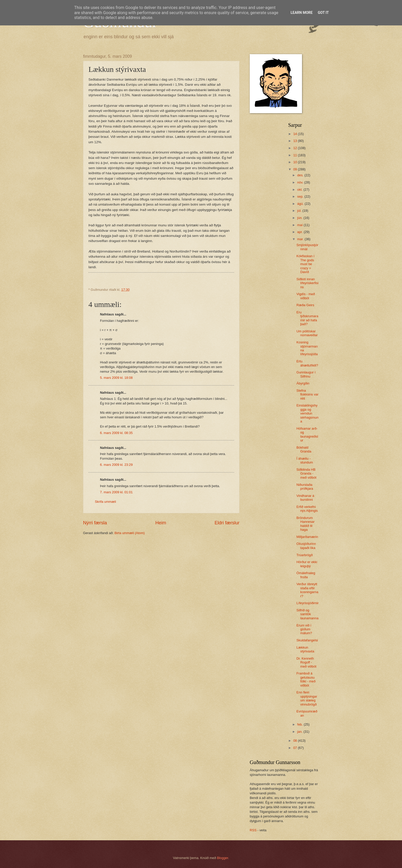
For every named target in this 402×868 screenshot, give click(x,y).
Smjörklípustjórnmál (307, 247)
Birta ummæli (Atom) (129, 533)
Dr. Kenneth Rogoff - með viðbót (306, 662)
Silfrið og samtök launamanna (307, 614)
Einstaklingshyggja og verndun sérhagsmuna (307, 413)
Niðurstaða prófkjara (305, 487)
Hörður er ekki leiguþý (307, 564)
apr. (300, 232)
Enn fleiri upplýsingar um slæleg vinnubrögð (307, 698)
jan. (300, 732)
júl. (300, 211)
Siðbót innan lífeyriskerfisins (307, 283)
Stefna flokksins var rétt (307, 394)
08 (296, 741)
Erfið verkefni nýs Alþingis (307, 509)
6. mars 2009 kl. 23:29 (116, 465)
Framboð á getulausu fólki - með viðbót (306, 679)
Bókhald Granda (304, 449)
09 (296, 169)
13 (296, 141)
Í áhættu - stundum (305, 460)
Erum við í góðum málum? (304, 629)
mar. (301, 239)
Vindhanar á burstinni (305, 498)
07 (296, 748)
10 (296, 162)
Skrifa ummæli (105, 502)
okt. (300, 190)
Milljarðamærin (307, 537)
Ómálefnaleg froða (306, 575)
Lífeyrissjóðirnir (308, 603)
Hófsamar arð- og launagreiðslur (307, 434)
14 (296, 134)
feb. (300, 724)
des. (301, 175)
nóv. (301, 182)
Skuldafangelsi (307, 640)
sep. (301, 196)
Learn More (301, 13)
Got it (323, 13)
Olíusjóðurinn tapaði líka (306, 546)
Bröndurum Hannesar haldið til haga (305, 524)
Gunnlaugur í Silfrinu (306, 374)
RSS (253, 830)
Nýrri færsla (95, 523)
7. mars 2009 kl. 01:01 (116, 492)
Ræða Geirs (305, 305)
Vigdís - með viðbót (306, 296)
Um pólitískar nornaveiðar (307, 333)
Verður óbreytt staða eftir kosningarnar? (307, 590)
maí (300, 225)
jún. (300, 218)
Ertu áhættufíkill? (307, 363)
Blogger (223, 858)
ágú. (301, 204)
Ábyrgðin (303, 383)
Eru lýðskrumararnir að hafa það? (307, 318)
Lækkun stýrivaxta (305, 649)
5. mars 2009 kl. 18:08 (116, 378)
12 (296, 148)
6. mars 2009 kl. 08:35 (116, 433)
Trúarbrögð (304, 555)
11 (296, 155)
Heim (161, 523)
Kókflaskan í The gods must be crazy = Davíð (305, 264)
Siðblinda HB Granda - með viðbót (306, 474)
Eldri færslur (227, 523)
